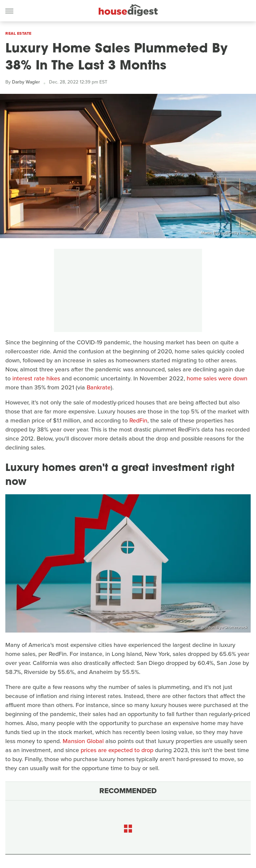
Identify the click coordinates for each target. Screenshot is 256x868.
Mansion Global (83, 741)
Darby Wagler (26, 82)
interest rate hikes (36, 378)
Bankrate (99, 387)
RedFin (138, 420)
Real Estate (18, 33)
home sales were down (217, 378)
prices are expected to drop (117, 750)
